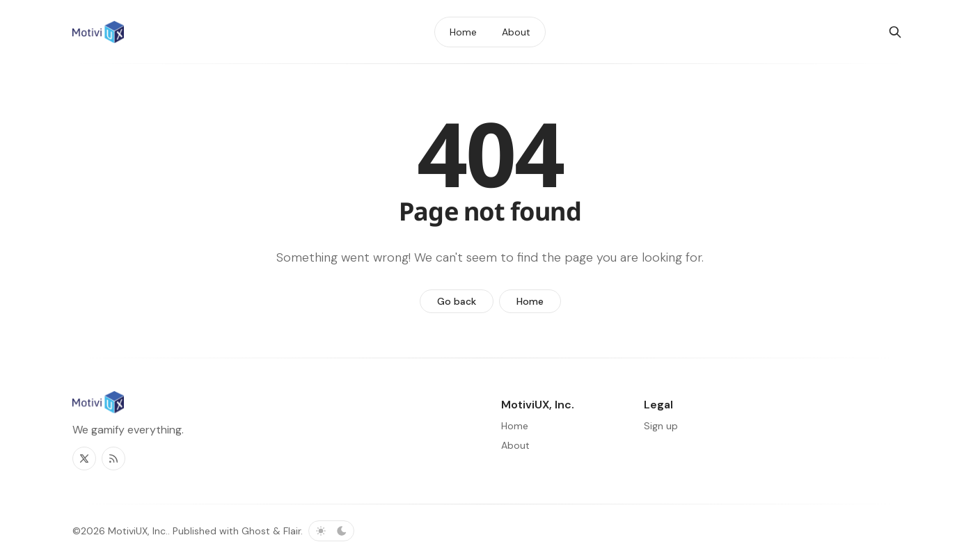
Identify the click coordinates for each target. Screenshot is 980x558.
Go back (457, 301)
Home (530, 301)
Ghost (256, 531)
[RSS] (113, 459)
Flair (292, 531)
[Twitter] (84, 459)
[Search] (895, 32)
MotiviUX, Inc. (138, 531)
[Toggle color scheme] (331, 531)
